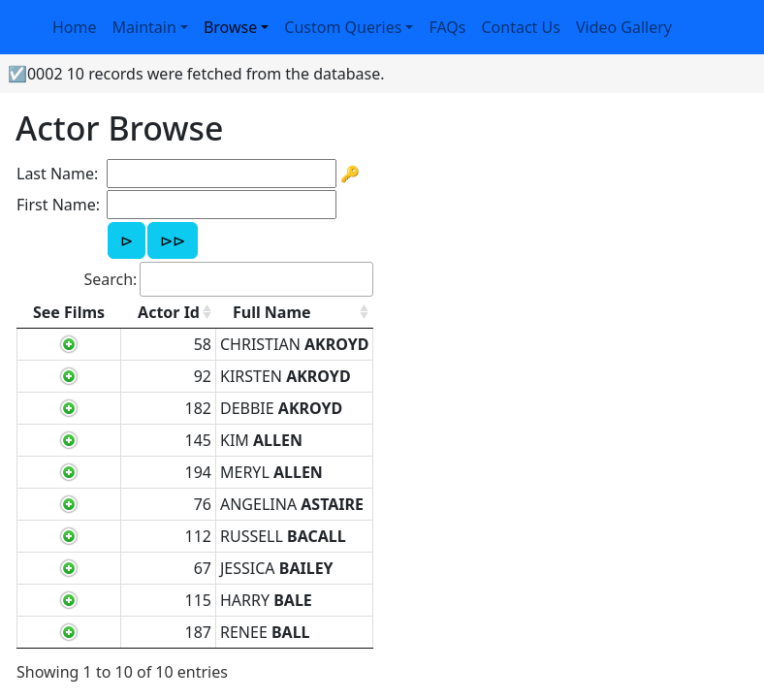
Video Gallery (624, 27)
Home (75, 27)
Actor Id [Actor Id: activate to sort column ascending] (169, 312)
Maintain (144, 27)
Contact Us (521, 27)
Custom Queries (343, 27)
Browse (230, 27)
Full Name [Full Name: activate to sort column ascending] (272, 312)
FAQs (447, 27)
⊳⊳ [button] (173, 240)
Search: (228, 279)
